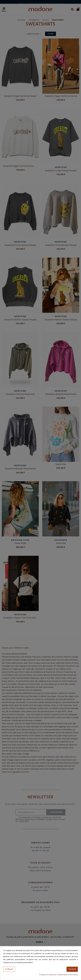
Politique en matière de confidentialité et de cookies (59, 975)
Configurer (9, 969)
